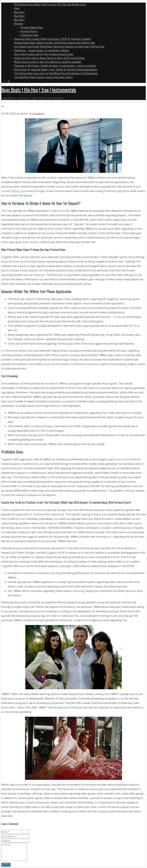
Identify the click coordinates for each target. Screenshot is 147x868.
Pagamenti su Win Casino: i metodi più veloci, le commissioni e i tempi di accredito (55, 66)
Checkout (19, 24)
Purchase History (29, 31)
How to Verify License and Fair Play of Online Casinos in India (44, 54)
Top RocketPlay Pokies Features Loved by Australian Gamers (43, 77)
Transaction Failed (29, 35)
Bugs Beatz (19, 12)
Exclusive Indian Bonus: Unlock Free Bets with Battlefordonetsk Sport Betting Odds (55, 43)
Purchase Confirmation (32, 27)
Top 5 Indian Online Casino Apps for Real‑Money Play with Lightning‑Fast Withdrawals (56, 73)
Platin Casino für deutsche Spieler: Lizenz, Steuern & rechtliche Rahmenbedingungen (56, 70)
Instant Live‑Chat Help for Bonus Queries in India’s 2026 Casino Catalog (49, 58)
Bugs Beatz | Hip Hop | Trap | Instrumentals (39, 90)
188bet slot (18, 191)
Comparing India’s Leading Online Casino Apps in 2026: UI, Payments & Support (53, 39)
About (17, 8)
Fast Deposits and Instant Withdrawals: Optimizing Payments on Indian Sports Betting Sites (59, 47)
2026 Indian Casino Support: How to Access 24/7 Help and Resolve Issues (50, 4)
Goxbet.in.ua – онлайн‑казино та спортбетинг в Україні (41, 50)
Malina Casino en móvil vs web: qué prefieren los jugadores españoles (48, 62)
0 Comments (37, 114)
